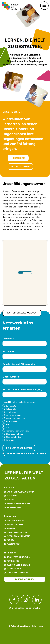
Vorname (8, 339)
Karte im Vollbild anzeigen (22, 313)
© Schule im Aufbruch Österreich (26, 626)
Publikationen (13, 544)
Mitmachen (10, 553)
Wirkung (10, 500)
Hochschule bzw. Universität (18, 431)
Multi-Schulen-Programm (19, 565)
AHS (7, 425)
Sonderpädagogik (13, 415)
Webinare (11, 528)
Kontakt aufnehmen (25, 579)
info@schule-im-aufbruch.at (27, 608)
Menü (44, 6)
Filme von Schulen (15, 521)
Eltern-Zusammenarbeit (18, 536)
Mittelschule (11, 412)
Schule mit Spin (14, 569)
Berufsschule (11, 422)
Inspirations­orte (15, 525)
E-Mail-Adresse (12, 377)
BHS (7, 428)
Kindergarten (11, 406)
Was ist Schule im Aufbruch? (20, 492)
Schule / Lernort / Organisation (20, 364)
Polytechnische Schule (15, 418)
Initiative (9, 487)
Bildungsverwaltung (14, 434)
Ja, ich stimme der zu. (24, 454)
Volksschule (11, 409)
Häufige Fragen (14, 508)
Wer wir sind (18, 158)
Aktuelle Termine (20, 166)
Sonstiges (10, 440)
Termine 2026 (13, 561)
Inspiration (10, 516)
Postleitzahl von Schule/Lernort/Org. (23, 390)
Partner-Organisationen (19, 504)
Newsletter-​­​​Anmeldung (18, 557)
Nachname (9, 351)
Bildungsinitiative (13, 437)
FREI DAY (10, 540)
